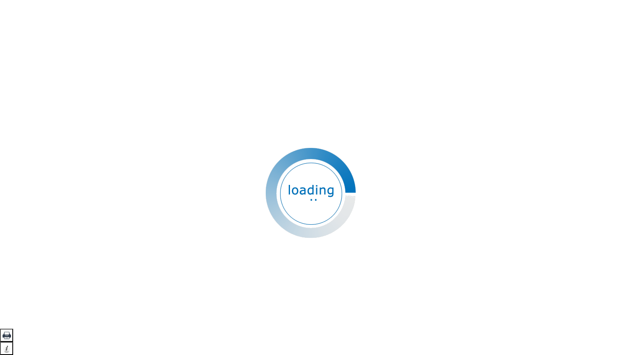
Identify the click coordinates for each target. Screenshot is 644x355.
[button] (7, 335)
